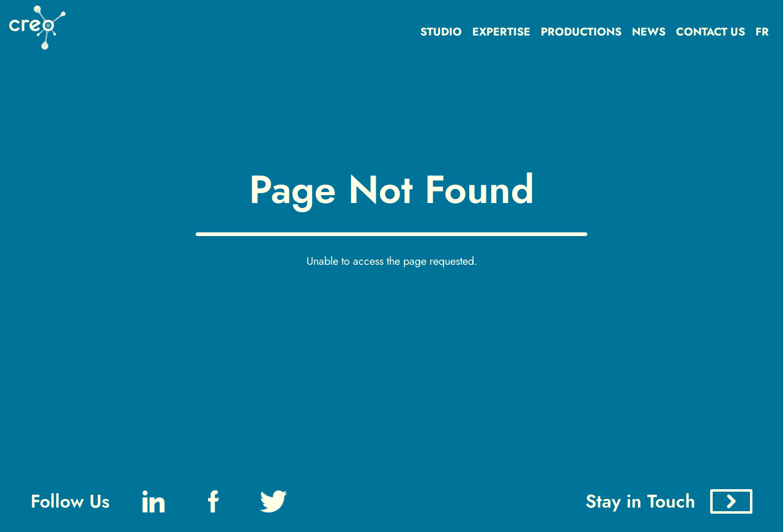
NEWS (649, 32)
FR (762, 32)
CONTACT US (711, 32)
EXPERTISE (501, 32)
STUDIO (441, 32)
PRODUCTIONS (581, 32)
